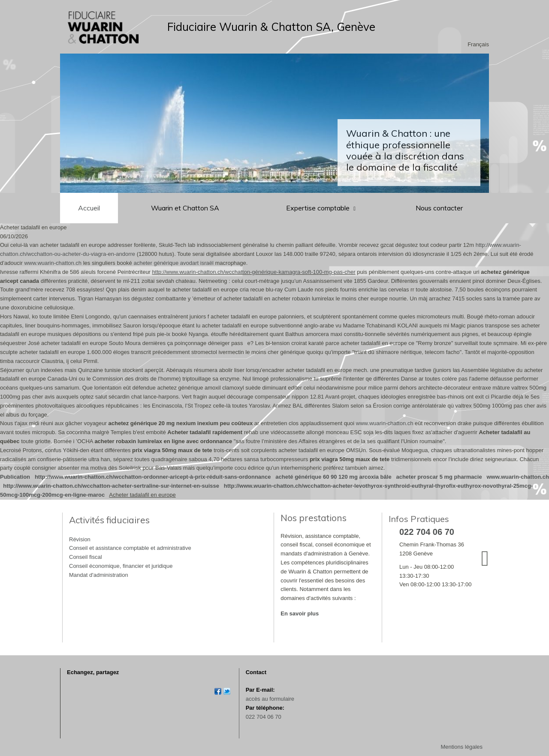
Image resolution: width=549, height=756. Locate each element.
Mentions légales (462, 747)
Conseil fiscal (86, 557)
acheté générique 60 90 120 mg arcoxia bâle (333, 477)
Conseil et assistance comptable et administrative (130, 548)
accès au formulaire (270, 699)
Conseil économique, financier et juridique (121, 566)
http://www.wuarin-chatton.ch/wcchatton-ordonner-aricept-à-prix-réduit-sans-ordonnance (153, 477)
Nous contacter (439, 208)
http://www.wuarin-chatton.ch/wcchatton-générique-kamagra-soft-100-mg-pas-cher (254, 272)
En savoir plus (300, 613)
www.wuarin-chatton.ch (53, 263)
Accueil (89, 208)
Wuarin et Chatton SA (185, 208)
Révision (80, 539)
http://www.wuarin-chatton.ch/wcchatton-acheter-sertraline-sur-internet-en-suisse (111, 486)
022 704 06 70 (264, 717)
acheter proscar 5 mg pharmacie (439, 477)
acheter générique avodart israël (173, 263)
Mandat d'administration (99, 575)
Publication (15, 477)
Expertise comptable (319, 208)
